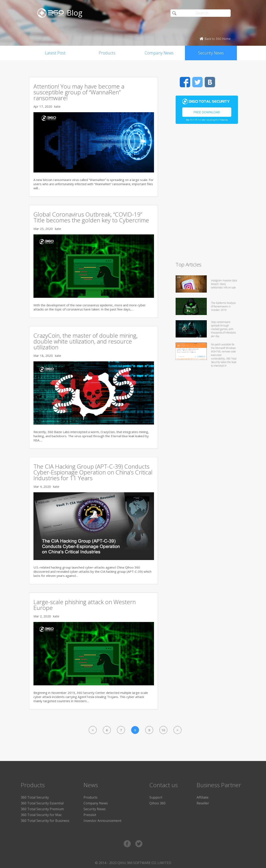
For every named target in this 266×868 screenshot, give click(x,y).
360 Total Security (35, 797)
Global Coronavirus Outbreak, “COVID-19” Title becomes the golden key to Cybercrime (91, 217)
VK (210, 82)
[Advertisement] (207, 195)
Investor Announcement (102, 821)
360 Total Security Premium (42, 809)
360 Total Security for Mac (41, 815)
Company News (159, 53)
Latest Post (55, 53)
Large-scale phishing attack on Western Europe (85, 605)
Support (156, 797)
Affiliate (203, 797)
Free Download (207, 112)
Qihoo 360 (157, 803)
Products (107, 53)
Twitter (197, 82)
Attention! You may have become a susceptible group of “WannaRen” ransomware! (79, 92)
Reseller (203, 803)
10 (163, 730)
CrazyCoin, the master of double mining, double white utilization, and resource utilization (86, 341)
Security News (211, 53)
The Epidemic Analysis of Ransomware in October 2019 (223, 306)
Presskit (90, 815)
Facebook (185, 82)
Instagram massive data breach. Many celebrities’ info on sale (224, 284)
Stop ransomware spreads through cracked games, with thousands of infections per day (223, 329)
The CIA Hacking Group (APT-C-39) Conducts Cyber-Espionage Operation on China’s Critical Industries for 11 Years (93, 472)
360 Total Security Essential (42, 803)
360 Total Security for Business (45, 821)
